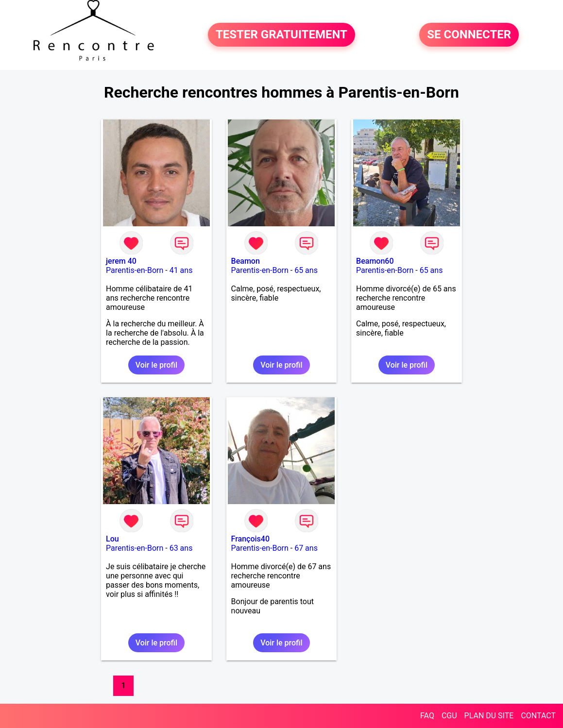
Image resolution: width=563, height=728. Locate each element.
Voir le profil (156, 365)
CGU (449, 716)
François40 (250, 539)
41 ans (181, 270)
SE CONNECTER (469, 35)
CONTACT (538, 716)
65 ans (306, 270)
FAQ (427, 716)
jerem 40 (121, 261)
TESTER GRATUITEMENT (281, 35)
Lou (112, 539)
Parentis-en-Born (135, 270)
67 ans (306, 548)
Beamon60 (375, 261)
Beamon (246, 261)
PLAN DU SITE (489, 716)
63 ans (181, 548)
